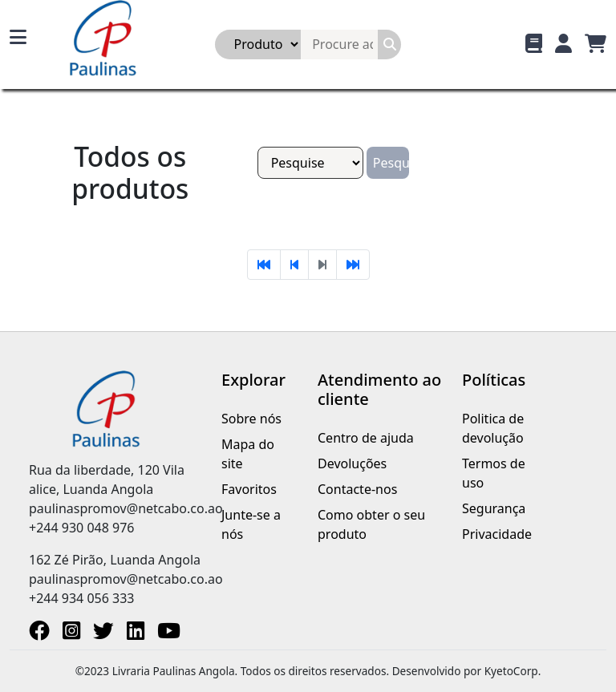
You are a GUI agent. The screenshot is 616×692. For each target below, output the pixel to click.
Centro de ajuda (366, 438)
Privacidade (497, 534)
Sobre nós (251, 419)
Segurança (494, 508)
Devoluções (352, 463)
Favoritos (249, 489)
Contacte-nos (357, 489)
